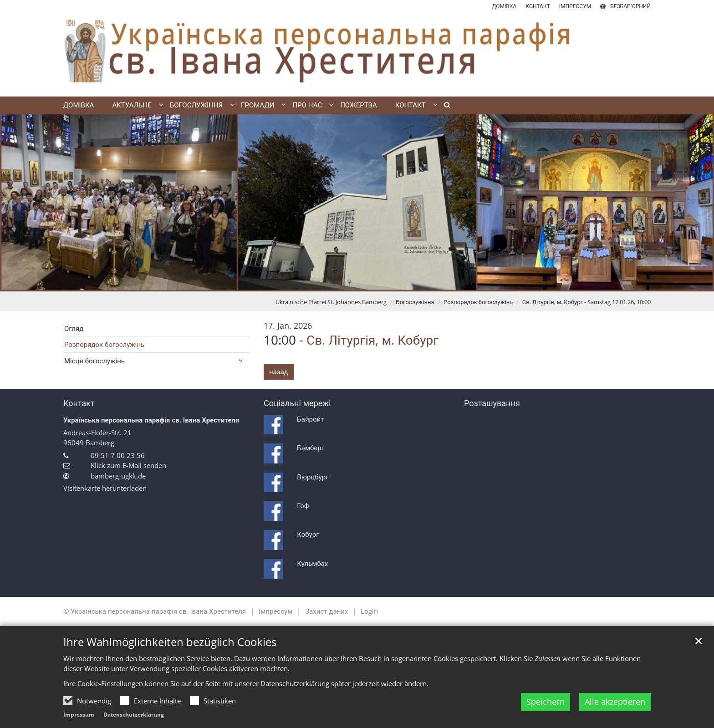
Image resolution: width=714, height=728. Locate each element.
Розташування (492, 403)
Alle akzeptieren (615, 702)
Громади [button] (258, 105)
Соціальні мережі (297, 403)
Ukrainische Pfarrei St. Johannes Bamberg (331, 302)
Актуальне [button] (132, 105)
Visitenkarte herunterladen (105, 488)
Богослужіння (415, 302)
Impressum (79, 715)
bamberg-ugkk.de (118, 476)
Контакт (79, 403)
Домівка (79, 105)
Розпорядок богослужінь (478, 302)
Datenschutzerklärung (134, 715)
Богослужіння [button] (196, 105)
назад (279, 372)
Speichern (546, 702)
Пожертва (359, 105)
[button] (444, 107)
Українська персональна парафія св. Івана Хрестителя (151, 420)
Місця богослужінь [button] (94, 361)
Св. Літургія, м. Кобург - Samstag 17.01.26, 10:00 (586, 302)
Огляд (74, 328)
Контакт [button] (411, 105)
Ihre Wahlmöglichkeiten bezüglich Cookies (170, 642)
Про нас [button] (307, 105)
